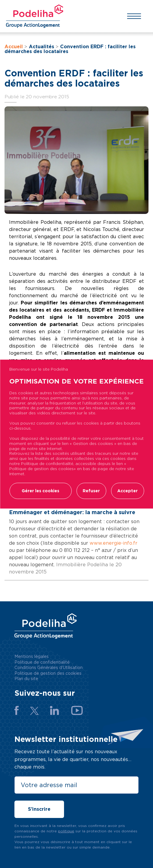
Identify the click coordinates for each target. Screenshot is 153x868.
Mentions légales (32, 656)
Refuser (91, 491)
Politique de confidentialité (42, 662)
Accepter (127, 491)
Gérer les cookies (40, 491)
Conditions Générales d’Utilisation (49, 668)
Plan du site (26, 679)
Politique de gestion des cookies (48, 673)
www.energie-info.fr (113, 543)
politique (66, 831)
